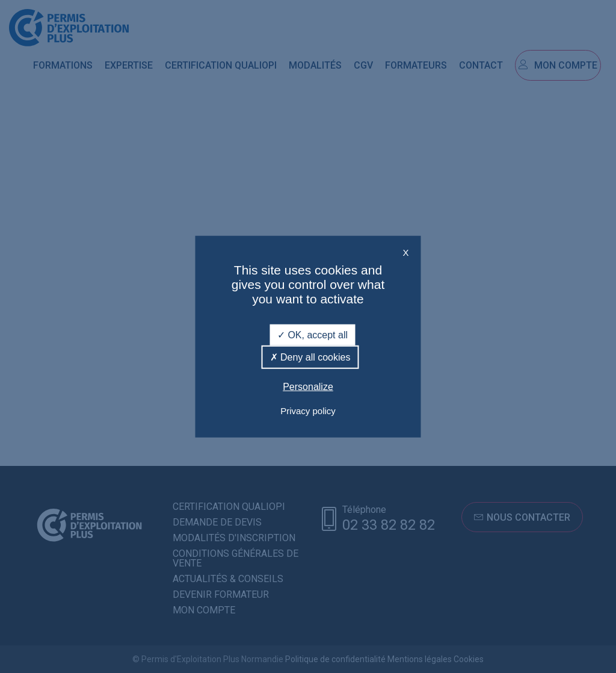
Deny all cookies (310, 357)
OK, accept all (313, 335)
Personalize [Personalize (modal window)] (308, 387)
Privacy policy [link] (308, 410)
